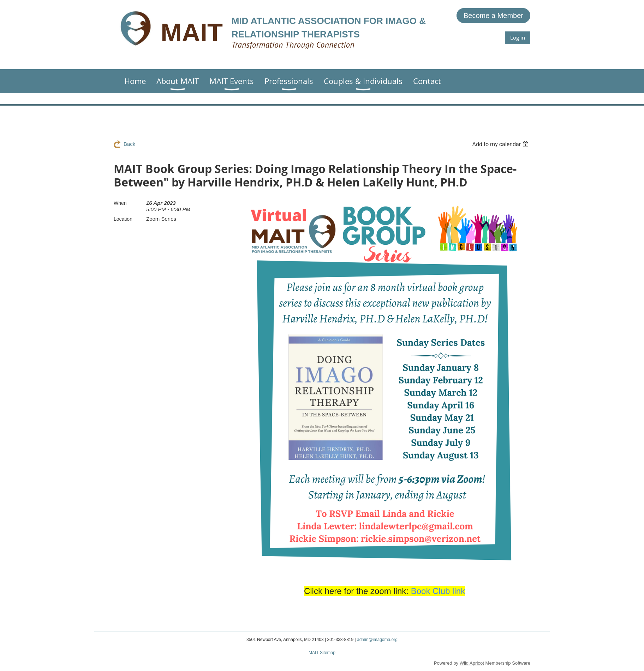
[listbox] (501, 144)
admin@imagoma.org (377, 640)
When (120, 203)
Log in (518, 37)
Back (129, 144)
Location (123, 219)
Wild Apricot (472, 663)
